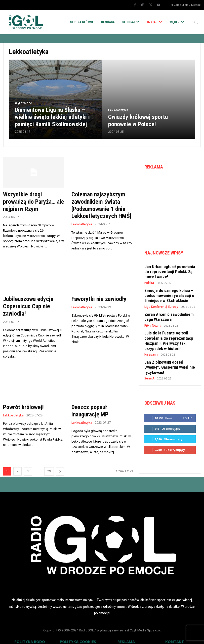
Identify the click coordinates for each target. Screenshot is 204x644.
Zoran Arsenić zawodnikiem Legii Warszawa (167, 312)
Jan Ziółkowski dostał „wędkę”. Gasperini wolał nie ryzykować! (169, 356)
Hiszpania (151, 347)
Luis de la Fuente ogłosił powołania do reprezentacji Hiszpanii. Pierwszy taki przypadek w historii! (166, 334)
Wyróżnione (23, 105)
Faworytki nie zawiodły (96, 296)
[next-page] (60, 466)
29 (49, 466)
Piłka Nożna (152, 320)
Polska (149, 280)
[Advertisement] (174, 203)
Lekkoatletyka (118, 111)
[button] (196, 22)
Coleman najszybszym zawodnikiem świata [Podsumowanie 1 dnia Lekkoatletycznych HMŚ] (99, 204)
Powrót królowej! (22, 402)
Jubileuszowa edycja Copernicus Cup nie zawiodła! (26, 303)
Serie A (149, 364)
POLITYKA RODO (30, 636)
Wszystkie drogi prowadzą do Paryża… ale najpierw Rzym (32, 201)
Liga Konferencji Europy (161, 302)
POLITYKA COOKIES (78, 636)
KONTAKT (175, 636)
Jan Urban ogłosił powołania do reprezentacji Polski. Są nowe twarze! (169, 270)
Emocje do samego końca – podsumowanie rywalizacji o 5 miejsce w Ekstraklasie (169, 292)
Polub (187, 403)
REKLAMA (126, 636)
